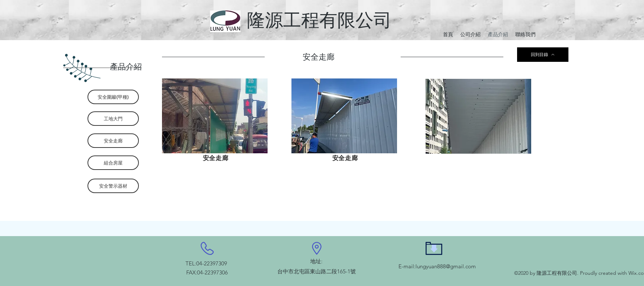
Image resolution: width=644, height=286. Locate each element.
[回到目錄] (543, 55)
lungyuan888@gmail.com (446, 266)
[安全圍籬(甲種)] (113, 97)
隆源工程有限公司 (319, 20)
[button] (215, 116)
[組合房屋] (113, 163)
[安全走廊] (113, 141)
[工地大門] (113, 119)
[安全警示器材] (113, 186)
